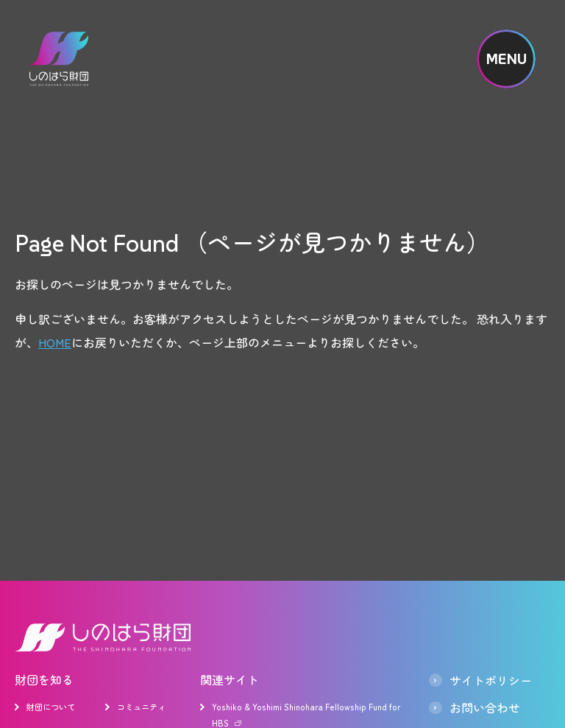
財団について (51, 707)
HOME (55, 342)
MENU (507, 59)
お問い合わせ (485, 708)
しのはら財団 (59, 59)
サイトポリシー (491, 680)
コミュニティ (141, 707)
